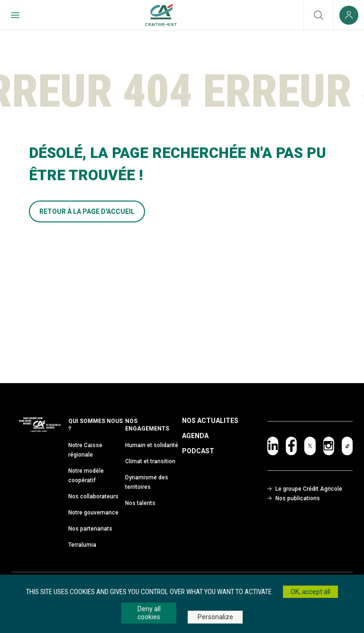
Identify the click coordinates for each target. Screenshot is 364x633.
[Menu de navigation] (15, 15)
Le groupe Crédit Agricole (305, 489)
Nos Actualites (210, 421)
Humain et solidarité (152, 445)
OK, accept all (310, 592)
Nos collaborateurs (93, 496)
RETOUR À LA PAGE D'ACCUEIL (87, 211)
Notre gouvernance (93, 513)
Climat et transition (150, 461)
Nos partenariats (90, 529)
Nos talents (140, 503)
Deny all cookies (149, 613)
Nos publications (294, 498)
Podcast (198, 451)
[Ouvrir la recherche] (318, 15)
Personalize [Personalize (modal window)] (215, 617)
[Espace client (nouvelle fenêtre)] (349, 15)
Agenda (195, 436)
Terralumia (82, 545)
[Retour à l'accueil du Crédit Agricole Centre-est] (161, 15)
